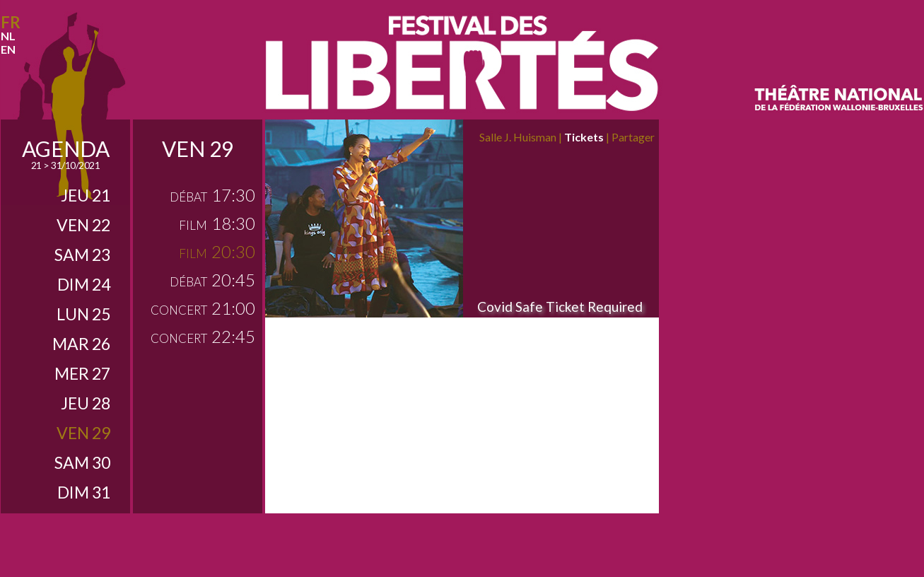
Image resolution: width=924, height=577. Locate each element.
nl (8, 36)
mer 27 (82, 373)
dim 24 (84, 284)
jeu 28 (86, 403)
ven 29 (83, 433)
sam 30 (82, 462)
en (8, 49)
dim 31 (84, 492)
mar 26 (81, 344)
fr (11, 22)
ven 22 (83, 225)
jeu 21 (86, 195)
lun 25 (83, 314)
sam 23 (82, 255)
